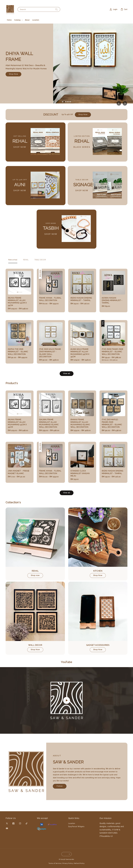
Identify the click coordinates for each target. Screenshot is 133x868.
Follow (60, 786)
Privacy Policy (68, 863)
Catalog (17, 20)
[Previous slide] (119, 103)
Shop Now (13, 74)
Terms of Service (55, 863)
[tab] (63, 102)
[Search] (57, 9)
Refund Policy (79, 863)
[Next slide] (125, 103)
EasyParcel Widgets (76, 827)
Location (36, 20)
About (27, 20)
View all (67, 374)
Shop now (35, 575)
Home (9, 20)
